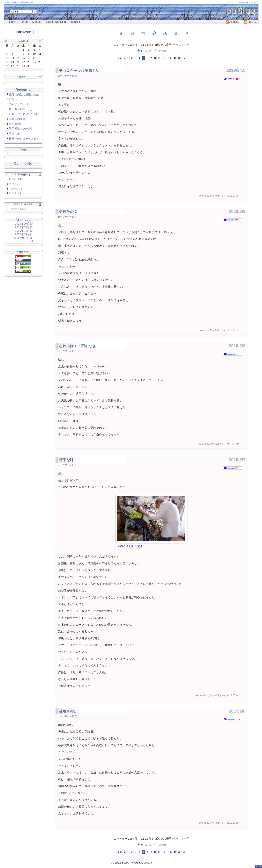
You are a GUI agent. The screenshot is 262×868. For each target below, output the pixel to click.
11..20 (172, 58)
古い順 (160, 51)
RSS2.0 (251, 22)
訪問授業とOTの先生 (22, 129)
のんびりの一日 (19, 104)
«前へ (121, 58)
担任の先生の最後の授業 (24, 94)
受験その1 (67, 711)
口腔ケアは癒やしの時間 (24, 114)
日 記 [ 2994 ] (16, 179)
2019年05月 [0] (24, 227)
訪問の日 (14, 134)
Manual (37, 22)
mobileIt (75, 22)
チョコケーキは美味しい (79, 71)
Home (11, 22)
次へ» (182, 58)
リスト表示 (183, 45)
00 (8, 153)
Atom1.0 (232, 22)
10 (163, 58)
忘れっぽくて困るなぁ (78, 346)
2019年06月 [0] (24, 224)
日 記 (75, 76)
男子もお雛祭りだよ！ (23, 109)
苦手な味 (66, 460)
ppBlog (148, 863)
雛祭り (13, 99)
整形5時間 (15, 124)
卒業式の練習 (17, 119)
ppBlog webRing (56, 22)
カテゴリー (64, 76)
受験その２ (68, 212)
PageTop (258, 866)
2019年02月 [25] (23, 238)
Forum (24, 22)
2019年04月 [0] (24, 231)
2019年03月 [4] (24, 234)
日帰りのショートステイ (24, 139)
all (32, 241)
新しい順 (145, 51)
